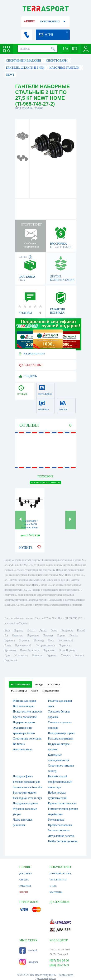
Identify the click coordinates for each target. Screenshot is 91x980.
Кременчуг (10, 650)
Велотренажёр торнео (62, 733)
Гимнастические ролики (63, 809)
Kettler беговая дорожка (63, 841)
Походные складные (25, 803)
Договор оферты (45, 978)
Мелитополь (21, 655)
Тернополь (49, 650)
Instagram (29, 962)
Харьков (19, 630)
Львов (54, 630)
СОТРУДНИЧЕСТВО (60, 873)
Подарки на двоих (24, 722)
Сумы (51, 640)
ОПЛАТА (24, 880)
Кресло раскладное (25, 717)
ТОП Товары (19, 691)
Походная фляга (23, 776)
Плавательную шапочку (28, 712)
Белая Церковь (67, 650)
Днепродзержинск (45, 645)
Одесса (31, 630)
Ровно (8, 645)
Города (39, 684)
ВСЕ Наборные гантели (45, 482)
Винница (48, 635)
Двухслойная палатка (61, 836)
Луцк (7, 655)
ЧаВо (35, 691)
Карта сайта (66, 975)
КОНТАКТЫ (56, 892)
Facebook (28, 950)
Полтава (74, 635)
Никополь (37, 655)
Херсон (61, 635)
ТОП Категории (20, 684)
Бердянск (52, 655)
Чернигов (10, 640)
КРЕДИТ (24, 892)
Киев (7, 630)
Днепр (43, 630)
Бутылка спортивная (61, 739)
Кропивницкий (23, 645)
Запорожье (67, 630)
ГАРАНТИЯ (25, 886)
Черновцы (65, 645)
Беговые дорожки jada (27, 782)
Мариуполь (33, 635)
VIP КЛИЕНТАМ (58, 880)
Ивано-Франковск (30, 650)
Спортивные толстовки (27, 739)
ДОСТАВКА (26, 873)
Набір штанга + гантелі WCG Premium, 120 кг (30, 524)
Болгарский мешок (25, 793)
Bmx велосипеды (24, 706)
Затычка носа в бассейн (28, 787)
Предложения (51, 691)
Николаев (17, 635)
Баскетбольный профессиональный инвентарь (60, 782)
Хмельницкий (66, 640)
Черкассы (24, 640)
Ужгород (66, 655)
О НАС (53, 886)
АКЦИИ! (29, 21)
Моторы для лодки (25, 701)
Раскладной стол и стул (27, 798)
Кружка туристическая (62, 803)
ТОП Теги (54, 684)
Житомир (39, 640)
